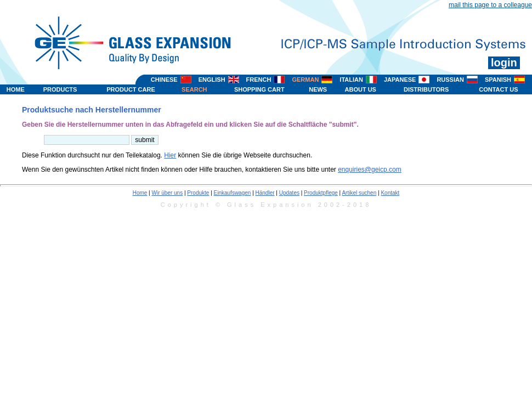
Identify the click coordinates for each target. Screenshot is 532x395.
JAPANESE (400, 80)
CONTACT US (498, 89)
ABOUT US (361, 89)
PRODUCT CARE (131, 89)
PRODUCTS (60, 89)
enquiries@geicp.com (370, 170)
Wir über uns (168, 193)
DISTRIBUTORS (426, 89)
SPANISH (498, 80)
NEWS (318, 89)
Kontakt (390, 193)
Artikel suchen (359, 193)
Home (140, 193)
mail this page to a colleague (490, 5)
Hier (170, 155)
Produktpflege (321, 193)
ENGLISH (212, 80)
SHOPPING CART (259, 89)
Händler (265, 193)
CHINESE (164, 80)
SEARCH (194, 89)
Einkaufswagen (233, 193)
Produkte (198, 193)
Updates (289, 193)
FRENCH (259, 80)
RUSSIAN (450, 80)
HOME (16, 89)
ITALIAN (351, 80)
